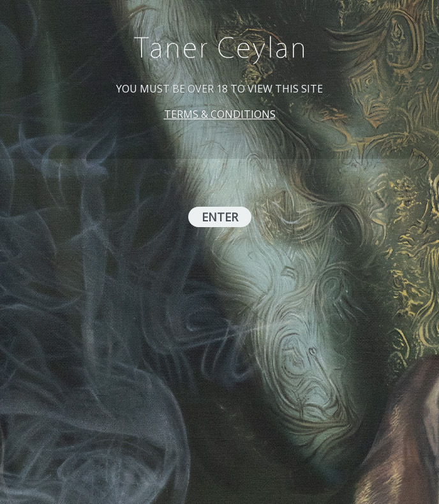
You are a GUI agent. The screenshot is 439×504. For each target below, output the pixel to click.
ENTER (220, 217)
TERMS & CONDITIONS (220, 114)
